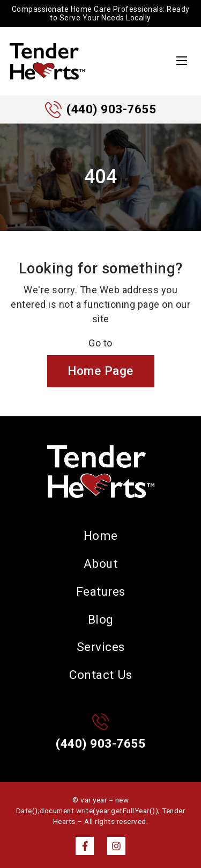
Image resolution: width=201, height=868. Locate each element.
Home (101, 536)
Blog (101, 619)
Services (101, 647)
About (101, 563)
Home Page (100, 371)
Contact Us (100, 675)
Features (101, 591)
